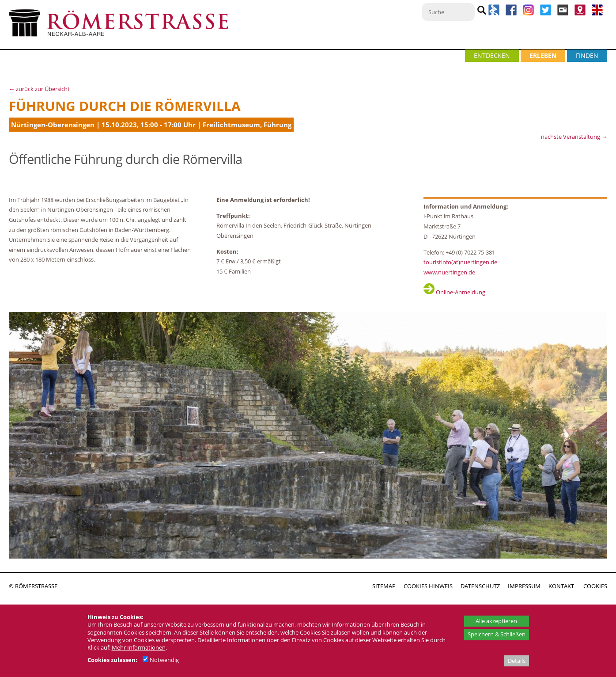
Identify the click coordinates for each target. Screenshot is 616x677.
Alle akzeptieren (496, 621)
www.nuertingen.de (449, 272)
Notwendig (161, 660)
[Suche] (448, 12)
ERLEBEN (543, 55)
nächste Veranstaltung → (574, 137)
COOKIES (595, 586)
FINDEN (587, 55)
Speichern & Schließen (497, 634)
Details (517, 661)
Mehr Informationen (139, 647)
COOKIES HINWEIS (428, 586)
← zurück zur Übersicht (39, 89)
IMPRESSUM (524, 586)
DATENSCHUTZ (480, 586)
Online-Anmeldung (454, 292)
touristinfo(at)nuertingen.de (460, 262)
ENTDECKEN (492, 55)
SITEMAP (384, 586)
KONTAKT (561, 586)
